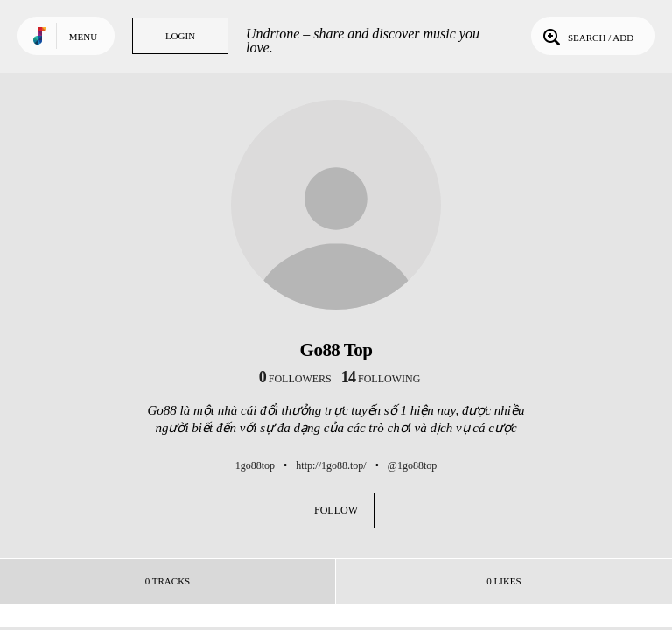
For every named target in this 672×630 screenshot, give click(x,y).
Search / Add (587, 36)
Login (180, 36)
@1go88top (412, 465)
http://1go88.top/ (331, 465)
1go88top (255, 465)
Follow (336, 510)
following (381, 379)
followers (295, 379)
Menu (83, 37)
